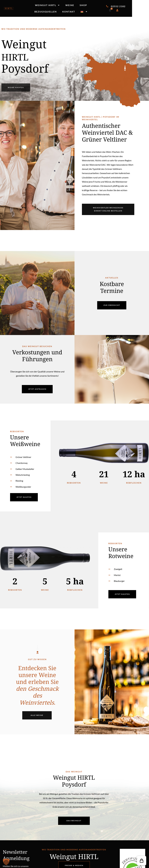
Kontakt (69, 12)
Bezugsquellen (46, 12)
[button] (142, 861)
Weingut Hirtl (47, 5)
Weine (70, 5)
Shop (83, 5)
